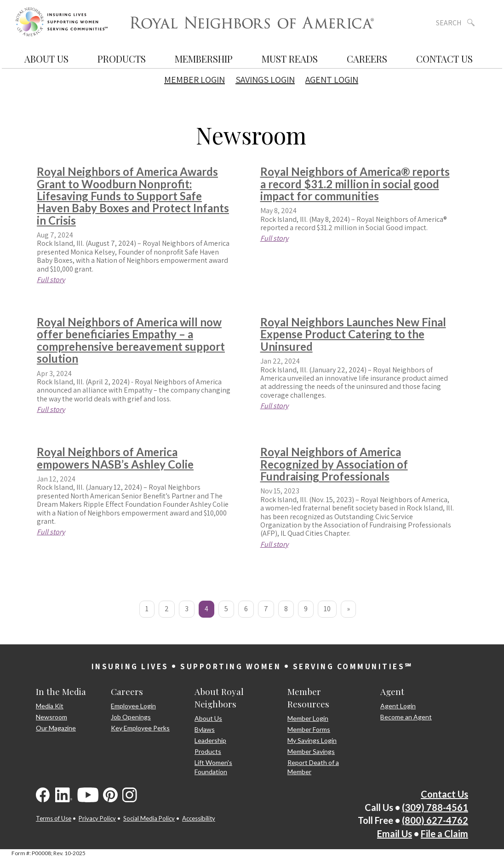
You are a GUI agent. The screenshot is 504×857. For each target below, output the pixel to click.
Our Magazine (56, 728)
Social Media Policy (149, 818)
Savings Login (265, 80)
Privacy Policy (97, 818)
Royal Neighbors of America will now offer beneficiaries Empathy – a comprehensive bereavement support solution (131, 340)
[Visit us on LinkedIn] (64, 795)
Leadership (210, 740)
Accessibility (199, 818)
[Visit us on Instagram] (130, 795)
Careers (367, 59)
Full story (51, 279)
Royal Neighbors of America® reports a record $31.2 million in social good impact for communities (355, 184)
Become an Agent (406, 717)
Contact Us (444, 59)
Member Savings (311, 751)
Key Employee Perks (140, 728)
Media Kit (50, 706)
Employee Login (133, 706)
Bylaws (205, 729)
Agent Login (332, 80)
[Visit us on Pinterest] (110, 795)
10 (327, 609)
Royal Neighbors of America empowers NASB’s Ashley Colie (115, 458)
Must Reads (290, 59)
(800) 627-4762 (435, 820)
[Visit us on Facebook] (43, 795)
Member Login (195, 80)
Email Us (395, 834)
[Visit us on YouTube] (88, 795)
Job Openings (131, 717)
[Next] (348, 609)
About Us (46, 59)
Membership (204, 59)
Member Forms (309, 729)
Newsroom (52, 717)
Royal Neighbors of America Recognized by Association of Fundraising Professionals (334, 464)
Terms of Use (54, 818)
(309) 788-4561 (435, 807)
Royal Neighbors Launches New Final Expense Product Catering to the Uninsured (353, 334)
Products (122, 59)
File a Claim (444, 834)
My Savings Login (312, 740)
